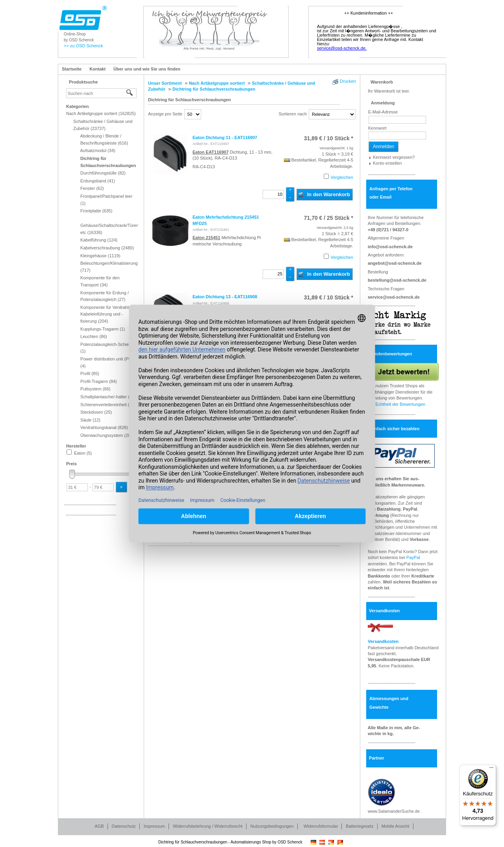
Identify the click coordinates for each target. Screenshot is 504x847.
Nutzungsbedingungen (272, 826)
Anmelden (384, 147)
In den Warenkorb (324, 194)
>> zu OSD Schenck (83, 46)
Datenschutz (124, 826)
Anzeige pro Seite (165, 114)
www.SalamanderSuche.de (394, 811)
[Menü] (491, 769)
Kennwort (377, 128)
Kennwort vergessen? (394, 157)
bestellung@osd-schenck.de (397, 280)
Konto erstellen (387, 163)
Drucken (348, 81)
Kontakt (97, 69)
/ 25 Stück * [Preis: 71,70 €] (329, 218)
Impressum (154, 826)
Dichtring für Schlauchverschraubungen (189, 100)
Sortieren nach (293, 114)
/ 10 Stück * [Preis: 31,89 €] (329, 138)
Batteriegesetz (359, 826)
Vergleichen (342, 177)
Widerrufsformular (321, 826)
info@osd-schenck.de (390, 247)
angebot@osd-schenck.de (395, 263)
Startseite (72, 69)
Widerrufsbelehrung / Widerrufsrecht (208, 826)
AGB (99, 826)
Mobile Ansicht (396, 826)
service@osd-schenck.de (394, 297)
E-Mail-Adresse (383, 112)
